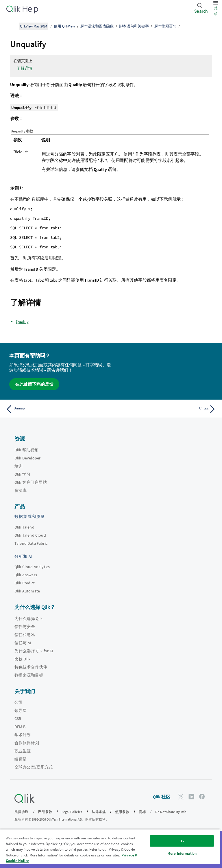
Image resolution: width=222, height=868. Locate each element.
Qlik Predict (25, 583)
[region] (110, 848)
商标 (142, 812)
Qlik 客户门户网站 (31, 482)
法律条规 (99, 812)
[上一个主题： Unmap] (57, 409)
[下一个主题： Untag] (165, 409)
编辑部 (21, 759)
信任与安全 (25, 627)
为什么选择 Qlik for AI (34, 651)
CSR (18, 719)
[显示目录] (12, 26)
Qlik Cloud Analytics (32, 567)
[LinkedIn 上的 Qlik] (191, 796)
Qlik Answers (26, 575)
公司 (18, 702)
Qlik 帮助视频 (26, 450)
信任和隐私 (25, 635)
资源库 (21, 490)
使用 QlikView (64, 26)
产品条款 (45, 812)
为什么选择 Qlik (29, 618)
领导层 (21, 710)
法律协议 (22, 812)
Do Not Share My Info (171, 812)
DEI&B (20, 727)
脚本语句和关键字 (134, 26)
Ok (182, 841)
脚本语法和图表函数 (97, 26)
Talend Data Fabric (31, 543)
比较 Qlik (22, 659)
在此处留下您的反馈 (34, 384)
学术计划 (23, 735)
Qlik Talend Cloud (30, 535)
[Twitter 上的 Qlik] (181, 796)
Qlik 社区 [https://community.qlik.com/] (162, 797)
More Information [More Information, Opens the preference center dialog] (182, 853)
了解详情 (24, 68)
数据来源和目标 (29, 675)
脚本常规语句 (165, 26)
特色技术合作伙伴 (31, 667)
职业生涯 (23, 751)
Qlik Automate (27, 591)
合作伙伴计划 (27, 743)
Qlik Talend (24, 527)
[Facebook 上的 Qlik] (202, 796)
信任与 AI (23, 643)
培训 (18, 466)
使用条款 (122, 812)
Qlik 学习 (22, 474)
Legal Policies (72, 812)
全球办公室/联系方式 (34, 767)
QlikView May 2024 (34, 26)
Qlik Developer (27, 458)
